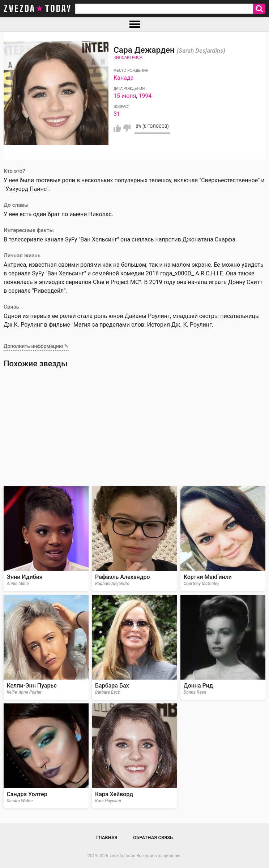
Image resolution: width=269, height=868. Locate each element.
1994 (145, 96)
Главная (107, 838)
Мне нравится (117, 128)
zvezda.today (122, 856)
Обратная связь (153, 838)
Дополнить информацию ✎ (36, 346)
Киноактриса (128, 58)
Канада (123, 78)
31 (117, 114)
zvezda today (38, 9)
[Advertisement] (134, 430)
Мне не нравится (127, 128)
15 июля (125, 96)
